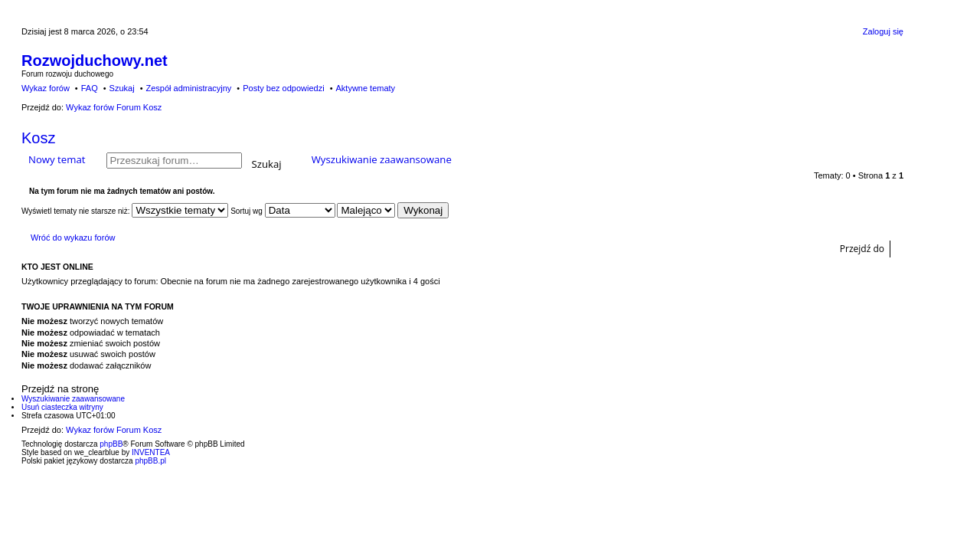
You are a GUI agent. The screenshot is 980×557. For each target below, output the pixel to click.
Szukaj (267, 163)
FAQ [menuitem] (90, 88)
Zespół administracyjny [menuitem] (188, 88)
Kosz (38, 138)
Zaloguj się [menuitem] (883, 31)
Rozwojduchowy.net (95, 61)
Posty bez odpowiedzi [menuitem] (283, 88)
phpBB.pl (150, 461)
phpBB (111, 444)
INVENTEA (151, 452)
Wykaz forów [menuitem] (46, 88)
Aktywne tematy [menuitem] (365, 88)
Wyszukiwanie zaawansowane (382, 159)
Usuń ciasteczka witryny (62, 407)
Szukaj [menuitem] (122, 88)
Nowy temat (57, 159)
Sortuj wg (283, 211)
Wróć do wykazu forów (73, 238)
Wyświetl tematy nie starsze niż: (125, 211)
